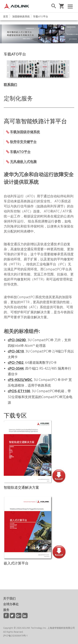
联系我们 (10, 85)
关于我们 (9, 598)
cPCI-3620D (17, 340)
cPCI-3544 (16, 368)
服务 (6, 610)
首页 (6, 16)
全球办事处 (11, 604)
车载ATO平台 (41, 16)
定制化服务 (18, 98)
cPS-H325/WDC (20, 380)
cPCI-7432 (16, 362)
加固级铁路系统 (21, 16)
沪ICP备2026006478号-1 (15, 636)
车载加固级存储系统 (25, 132)
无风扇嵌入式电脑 (23, 162)
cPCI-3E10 (16, 351)
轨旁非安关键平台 (23, 142)
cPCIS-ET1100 (19, 391)
